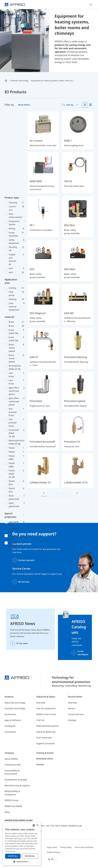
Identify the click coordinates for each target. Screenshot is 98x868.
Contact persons (26, 560)
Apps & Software (13, 720)
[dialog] (22, 844)
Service (71, 708)
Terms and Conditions (84, 847)
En (54, 859)
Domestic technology (15, 708)
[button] (22, 862)
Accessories (10, 714)
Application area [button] (11, 199)
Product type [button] (12, 115)
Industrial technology (15, 703)
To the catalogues (83, 653)
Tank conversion (44, 738)
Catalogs (72, 720)
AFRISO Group (11, 800)
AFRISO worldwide (13, 806)
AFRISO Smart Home (46, 714)
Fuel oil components (46, 708)
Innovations (10, 732)
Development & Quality (16, 780)
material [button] (9, 234)
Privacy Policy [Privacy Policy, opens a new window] (10, 851)
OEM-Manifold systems (47, 726)
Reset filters (24, 105)
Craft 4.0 (40, 720)
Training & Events (45, 753)
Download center (45, 759)
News (7, 812)
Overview (41, 703)
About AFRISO (11, 759)
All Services (24, 582)
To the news (22, 643)
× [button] (37, 825)
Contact (40, 764)
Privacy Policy (66, 847)
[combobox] (70, 105)
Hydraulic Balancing (46, 732)
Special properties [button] (10, 432)
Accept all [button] (13, 856)
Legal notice (52, 847)
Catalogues (10, 726)
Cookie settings (53, 852)
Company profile (13, 765)
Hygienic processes (46, 743)
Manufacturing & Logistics (17, 785)
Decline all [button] (30, 856)
